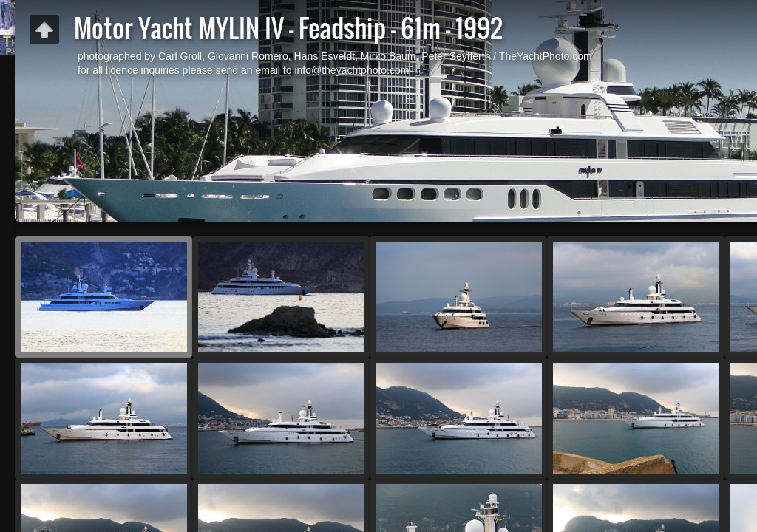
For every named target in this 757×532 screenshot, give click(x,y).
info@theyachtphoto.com (352, 70)
